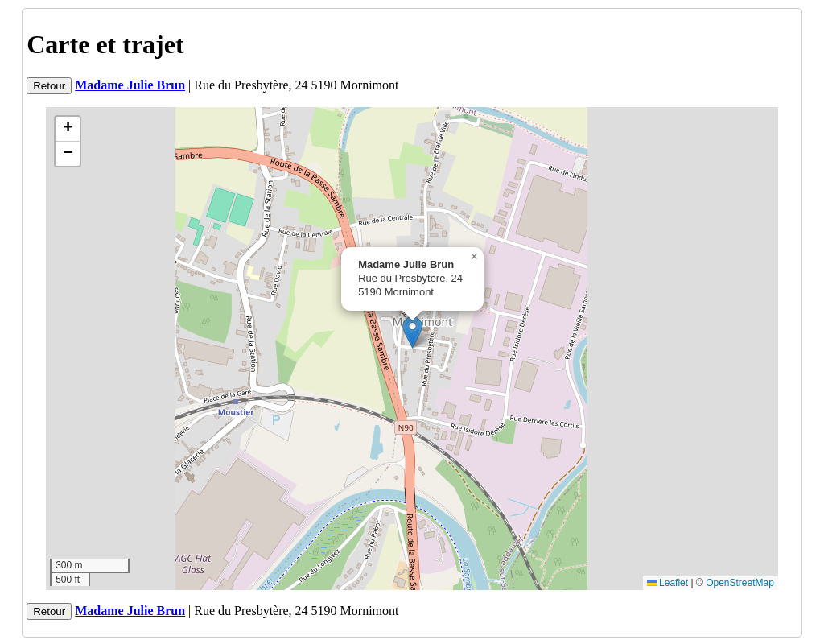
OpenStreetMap (740, 583)
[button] (412, 332)
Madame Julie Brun (130, 85)
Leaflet (667, 583)
